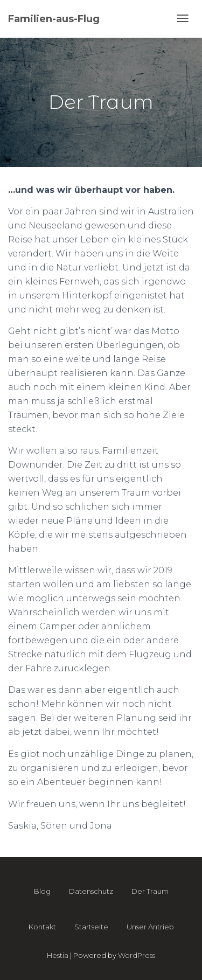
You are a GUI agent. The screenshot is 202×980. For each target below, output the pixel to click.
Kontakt (42, 927)
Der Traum (150, 891)
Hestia (58, 955)
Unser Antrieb (150, 927)
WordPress (137, 955)
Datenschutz (91, 891)
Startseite (91, 927)
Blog (42, 891)
